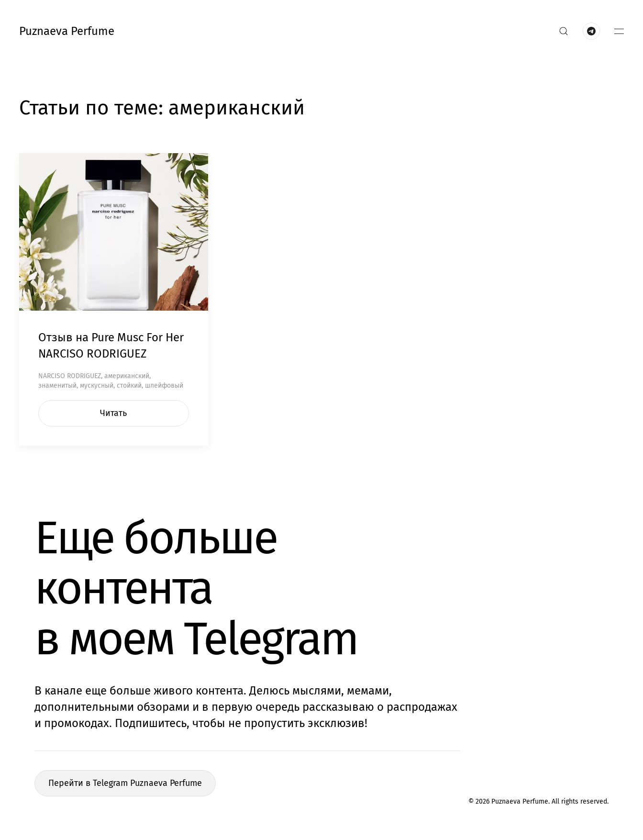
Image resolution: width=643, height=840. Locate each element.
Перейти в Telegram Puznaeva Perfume (125, 783)
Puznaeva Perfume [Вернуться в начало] (67, 31)
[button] (564, 31)
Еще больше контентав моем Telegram (196, 588)
